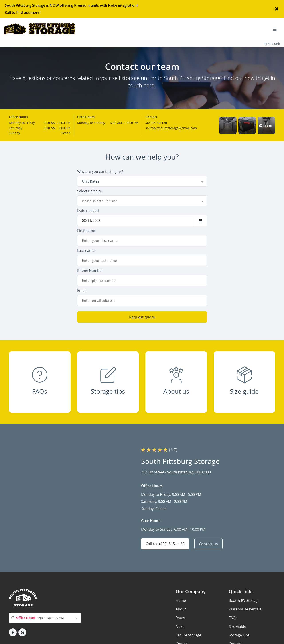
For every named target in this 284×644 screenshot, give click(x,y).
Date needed (88, 211)
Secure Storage (188, 635)
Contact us (208, 544)
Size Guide (237, 626)
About (181, 609)
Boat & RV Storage (244, 600)
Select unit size (90, 191)
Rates (180, 618)
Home (181, 600)
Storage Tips (239, 635)
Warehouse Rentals (245, 609)
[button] (228, 125)
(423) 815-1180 (156, 123)
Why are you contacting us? (100, 171)
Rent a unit (272, 44)
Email (82, 291)
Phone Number (90, 271)
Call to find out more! (23, 12)
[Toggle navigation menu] (276, 29)
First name (86, 231)
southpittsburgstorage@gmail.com (171, 128)
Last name (86, 251)
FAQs (233, 618)
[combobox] (142, 181)
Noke (180, 626)
